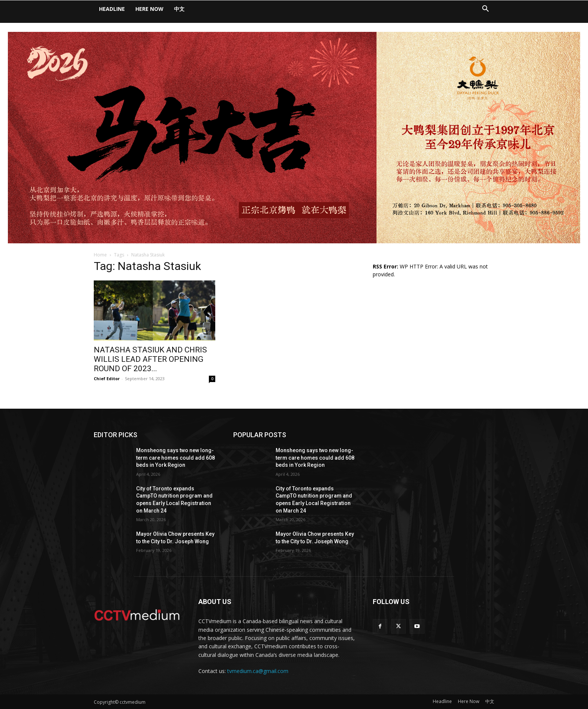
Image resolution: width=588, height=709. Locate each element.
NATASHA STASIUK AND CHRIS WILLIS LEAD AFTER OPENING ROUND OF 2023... (150, 359)
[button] (485, 10)
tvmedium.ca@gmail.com (258, 671)
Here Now (149, 9)
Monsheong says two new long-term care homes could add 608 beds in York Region (175, 458)
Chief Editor (107, 378)
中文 (179, 9)
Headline (112, 9)
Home (100, 255)
